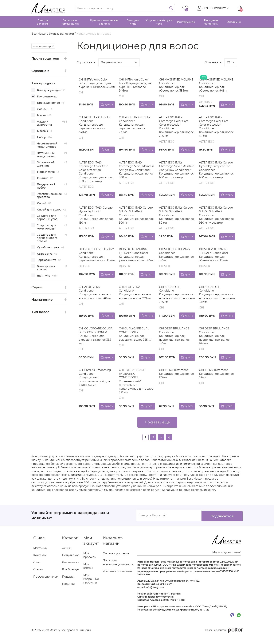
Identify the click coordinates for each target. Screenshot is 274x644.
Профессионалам (46, 585)
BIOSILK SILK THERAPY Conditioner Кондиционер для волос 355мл (175, 257)
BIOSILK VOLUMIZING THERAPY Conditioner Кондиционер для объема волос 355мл (215, 257)
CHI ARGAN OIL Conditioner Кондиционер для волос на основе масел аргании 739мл (216, 301)
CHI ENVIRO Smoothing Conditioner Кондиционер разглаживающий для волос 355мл (96, 386)
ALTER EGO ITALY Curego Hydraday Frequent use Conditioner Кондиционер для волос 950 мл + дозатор (217, 171)
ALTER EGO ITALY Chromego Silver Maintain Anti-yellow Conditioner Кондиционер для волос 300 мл (133, 173)
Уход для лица (133, 22)
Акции (67, 556)
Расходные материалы (211, 22)
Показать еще (157, 431)
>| (169, 446)
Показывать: (213, 62)
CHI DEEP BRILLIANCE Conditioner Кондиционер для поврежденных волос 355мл (175, 343)
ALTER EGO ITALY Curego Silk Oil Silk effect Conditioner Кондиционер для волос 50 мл (177, 217)
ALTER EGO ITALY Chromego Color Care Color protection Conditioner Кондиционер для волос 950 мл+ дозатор (96, 173)
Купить (108, 104)
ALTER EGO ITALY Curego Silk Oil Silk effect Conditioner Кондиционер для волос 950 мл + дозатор (217, 217)
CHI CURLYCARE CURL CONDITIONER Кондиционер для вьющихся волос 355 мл (136, 342)
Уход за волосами (43, 22)
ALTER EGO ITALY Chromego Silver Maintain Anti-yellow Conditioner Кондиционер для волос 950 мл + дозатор (176, 173)
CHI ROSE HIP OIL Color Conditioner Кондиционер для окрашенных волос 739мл (135, 125)
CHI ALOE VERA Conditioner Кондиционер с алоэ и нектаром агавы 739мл (135, 299)
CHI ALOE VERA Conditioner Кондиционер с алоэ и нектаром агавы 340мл (96, 299)
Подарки (68, 585)
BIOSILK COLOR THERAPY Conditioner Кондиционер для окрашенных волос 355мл (94, 259)
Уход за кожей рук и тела (159, 22)
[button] (213, 8)
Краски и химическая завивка (104, 22)
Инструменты (186, 22)
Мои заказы (88, 575)
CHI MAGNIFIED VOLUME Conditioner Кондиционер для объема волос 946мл (217, 85)
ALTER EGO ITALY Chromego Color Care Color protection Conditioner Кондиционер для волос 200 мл (174, 127)
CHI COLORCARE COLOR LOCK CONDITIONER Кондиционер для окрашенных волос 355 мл (96, 343)
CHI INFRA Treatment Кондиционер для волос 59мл (214, 382)
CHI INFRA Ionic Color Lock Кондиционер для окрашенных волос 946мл (136, 85)
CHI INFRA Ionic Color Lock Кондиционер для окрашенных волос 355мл (96, 85)
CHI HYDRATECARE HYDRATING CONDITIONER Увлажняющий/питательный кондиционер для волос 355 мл (137, 389)
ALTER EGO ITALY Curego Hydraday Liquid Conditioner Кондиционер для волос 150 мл (96, 217)
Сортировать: (86, 62)
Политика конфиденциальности (118, 571)
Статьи (38, 578)
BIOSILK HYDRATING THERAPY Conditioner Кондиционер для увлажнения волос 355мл (134, 259)
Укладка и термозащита (70, 22)
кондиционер (42, 46)
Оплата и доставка (116, 562)
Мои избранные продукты (91, 587)
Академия (234, 22)
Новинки (68, 592)
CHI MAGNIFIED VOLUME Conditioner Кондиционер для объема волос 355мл (177, 85)
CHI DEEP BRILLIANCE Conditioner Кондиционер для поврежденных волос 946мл (215, 343)
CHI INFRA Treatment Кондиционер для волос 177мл (174, 382)
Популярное (71, 563)
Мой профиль (90, 563)
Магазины (40, 556)
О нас (37, 571)
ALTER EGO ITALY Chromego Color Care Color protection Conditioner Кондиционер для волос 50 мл (214, 127)
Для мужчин (71, 571)
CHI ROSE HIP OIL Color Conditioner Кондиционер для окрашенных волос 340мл (96, 125)
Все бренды (70, 578)
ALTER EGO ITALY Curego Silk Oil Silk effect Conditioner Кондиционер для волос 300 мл (136, 217)
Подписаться (219, 524)
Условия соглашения (118, 580)
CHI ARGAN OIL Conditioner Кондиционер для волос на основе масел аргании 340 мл (176, 301)
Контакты (40, 563)
